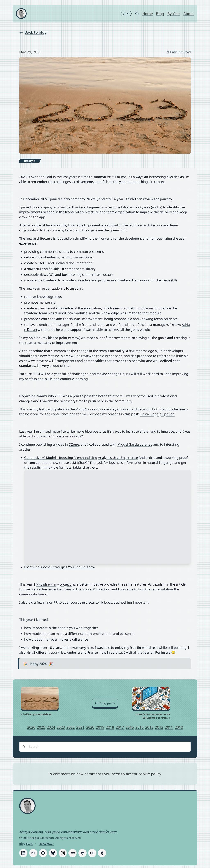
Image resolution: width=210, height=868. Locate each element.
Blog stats (26, 844)
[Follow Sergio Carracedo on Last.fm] (92, 853)
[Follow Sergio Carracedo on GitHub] (43, 853)
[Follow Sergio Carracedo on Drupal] (82, 853)
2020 (90, 727)
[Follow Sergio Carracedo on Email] (33, 853)
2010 (179, 727)
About (189, 14)
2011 (169, 727)
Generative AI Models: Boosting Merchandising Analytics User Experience (81, 458)
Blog (160, 14)
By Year (174, 14)
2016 (130, 727)
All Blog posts (105, 703)
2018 (110, 727)
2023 (61, 727)
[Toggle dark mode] (137, 14)
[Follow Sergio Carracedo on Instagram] (63, 853)
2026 (31, 727)
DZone (74, 445)
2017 (120, 727)
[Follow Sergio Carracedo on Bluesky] (53, 853)
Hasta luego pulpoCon (157, 414)
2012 (159, 727)
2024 (51, 727)
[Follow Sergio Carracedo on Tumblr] (102, 853)
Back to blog (33, 32)
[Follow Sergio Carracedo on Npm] (73, 853)
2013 (149, 727)
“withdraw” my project (54, 584)
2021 (80, 727)
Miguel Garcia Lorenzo (135, 445)
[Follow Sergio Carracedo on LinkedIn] (23, 853)
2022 (71, 727)
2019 (100, 727)
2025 (41, 727)
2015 (139, 727)
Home (148, 14)
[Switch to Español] (126, 14)
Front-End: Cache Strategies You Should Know (60, 567)
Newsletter (46, 844)
